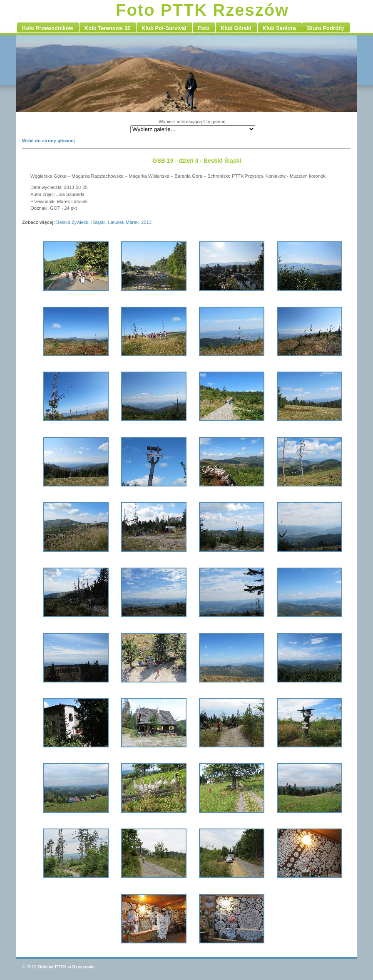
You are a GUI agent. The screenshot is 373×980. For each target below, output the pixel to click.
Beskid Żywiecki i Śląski (81, 222)
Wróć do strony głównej (48, 141)
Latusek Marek (123, 222)
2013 (146, 222)
